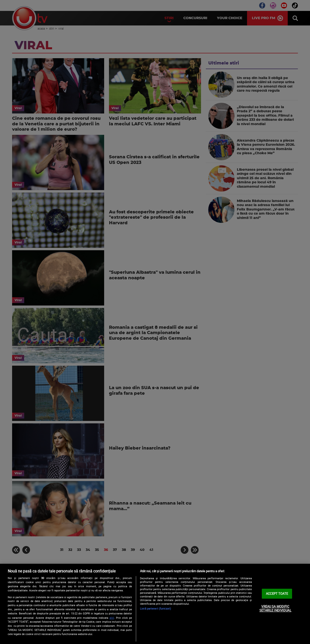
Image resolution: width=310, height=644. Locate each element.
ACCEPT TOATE (277, 594)
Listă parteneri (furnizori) (155, 608)
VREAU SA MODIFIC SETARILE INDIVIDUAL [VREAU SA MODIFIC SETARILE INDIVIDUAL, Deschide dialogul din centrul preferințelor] (275, 608)
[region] (155, 604)
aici (112, 618)
